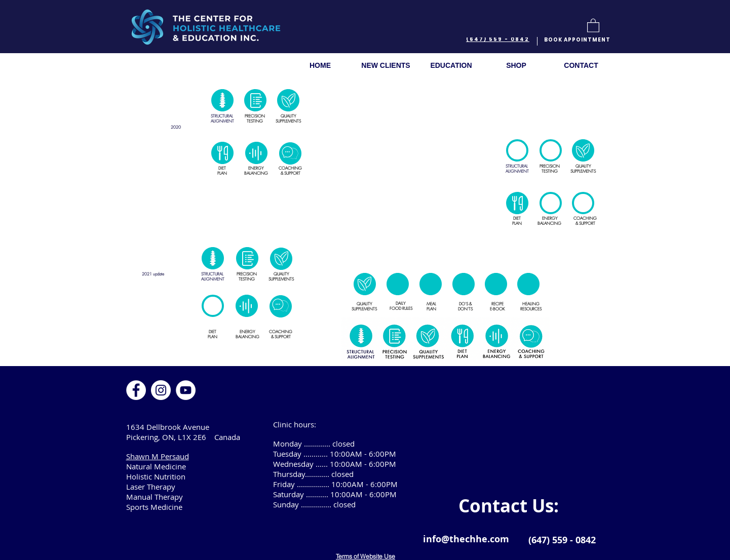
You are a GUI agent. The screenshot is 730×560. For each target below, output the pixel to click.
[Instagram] (161, 390)
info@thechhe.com (466, 539)
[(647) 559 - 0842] (499, 40)
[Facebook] (136, 390)
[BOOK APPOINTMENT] (578, 40)
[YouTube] (186, 390)
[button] (593, 25)
